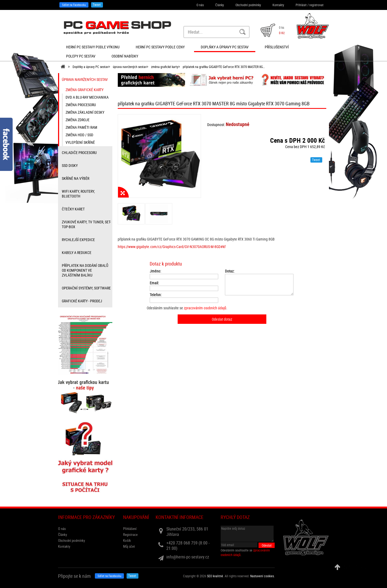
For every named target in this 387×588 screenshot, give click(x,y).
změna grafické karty (165, 67)
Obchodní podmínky (248, 5)
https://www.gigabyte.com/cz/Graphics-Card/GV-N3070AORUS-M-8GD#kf (172, 247)
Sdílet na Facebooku (74, 5)
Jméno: (155, 271)
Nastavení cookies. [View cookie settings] (262, 576)
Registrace (130, 535)
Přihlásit (301, 5)
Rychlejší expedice (78, 240)
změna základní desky (85, 112)
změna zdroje (78, 120)
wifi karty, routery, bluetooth (78, 194)
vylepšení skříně (80, 142)
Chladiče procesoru (79, 153)
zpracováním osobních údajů (205, 308)
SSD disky (70, 165)
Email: (154, 283)
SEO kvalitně (215, 576)
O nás (200, 5)
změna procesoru (81, 105)
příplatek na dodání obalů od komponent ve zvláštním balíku (85, 270)
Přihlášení (130, 529)
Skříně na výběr (76, 178)
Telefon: (156, 295)
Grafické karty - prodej (82, 301)
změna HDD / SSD (79, 135)
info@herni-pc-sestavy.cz (188, 557)
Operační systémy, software (86, 288)
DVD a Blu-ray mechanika (87, 97)
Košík (127, 540)
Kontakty (278, 5)
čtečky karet (73, 209)
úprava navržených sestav (130, 67)
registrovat (316, 5)
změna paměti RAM (81, 127)
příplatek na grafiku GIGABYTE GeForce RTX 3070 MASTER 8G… (224, 67)
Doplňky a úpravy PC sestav (90, 67)
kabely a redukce (77, 252)
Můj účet (129, 546)
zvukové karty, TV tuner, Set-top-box (86, 224)
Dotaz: (230, 271)
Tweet (97, 5)
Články (220, 5)
